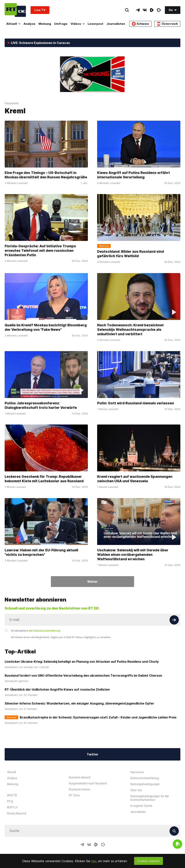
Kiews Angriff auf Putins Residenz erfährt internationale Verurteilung (134, 175)
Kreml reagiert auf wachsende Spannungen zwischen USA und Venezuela (135, 479)
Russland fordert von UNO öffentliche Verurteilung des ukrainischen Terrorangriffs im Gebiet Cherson (83, 675)
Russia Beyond (17, 813)
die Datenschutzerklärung (44, 631)
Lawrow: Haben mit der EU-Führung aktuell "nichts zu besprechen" (41, 552)
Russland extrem (80, 789)
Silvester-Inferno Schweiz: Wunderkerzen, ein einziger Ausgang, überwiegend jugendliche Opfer (79, 703)
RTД (10, 801)
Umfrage (61, 24)
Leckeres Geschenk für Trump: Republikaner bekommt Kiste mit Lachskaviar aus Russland (44, 479)
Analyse (29, 24)
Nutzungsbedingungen (145, 784)
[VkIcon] (145, 10)
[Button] (174, 620)
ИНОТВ (12, 795)
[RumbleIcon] (152, 10)
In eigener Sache (141, 806)
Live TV (40, 10)
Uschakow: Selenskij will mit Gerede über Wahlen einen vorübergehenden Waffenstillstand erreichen (133, 555)
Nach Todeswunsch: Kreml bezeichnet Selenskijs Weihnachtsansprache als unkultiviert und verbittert (130, 330)
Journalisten (116, 24)
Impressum (137, 772)
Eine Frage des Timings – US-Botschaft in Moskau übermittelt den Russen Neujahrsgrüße (46, 175)
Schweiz (140, 24)
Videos (78, 24)
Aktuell (13, 24)
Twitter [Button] (92, 754)
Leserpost (95, 24)
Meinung (45, 24)
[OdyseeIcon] (159, 10)
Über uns (136, 790)
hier (94, 861)
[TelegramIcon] (138, 10)
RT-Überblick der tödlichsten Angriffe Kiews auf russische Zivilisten (57, 689)
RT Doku (75, 795)
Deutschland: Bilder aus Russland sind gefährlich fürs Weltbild (131, 254)
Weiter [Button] (92, 582)
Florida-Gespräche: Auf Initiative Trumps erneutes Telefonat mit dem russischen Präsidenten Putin (40, 251)
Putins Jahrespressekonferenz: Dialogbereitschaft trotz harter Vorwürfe (41, 405)
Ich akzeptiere (36, 631)
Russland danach (80, 777)
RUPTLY (12, 807)
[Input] (92, 620)
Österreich (167, 24)
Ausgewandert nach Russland (88, 783)
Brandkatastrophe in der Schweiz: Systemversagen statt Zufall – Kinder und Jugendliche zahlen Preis (98, 717)
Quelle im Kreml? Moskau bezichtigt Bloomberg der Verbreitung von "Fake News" (46, 327)
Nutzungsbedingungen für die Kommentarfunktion (150, 798)
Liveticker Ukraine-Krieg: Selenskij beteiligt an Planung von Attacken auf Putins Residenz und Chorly (82, 662)
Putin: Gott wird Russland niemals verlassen (136, 403)
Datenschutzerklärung (145, 778)
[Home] (15, 10)
